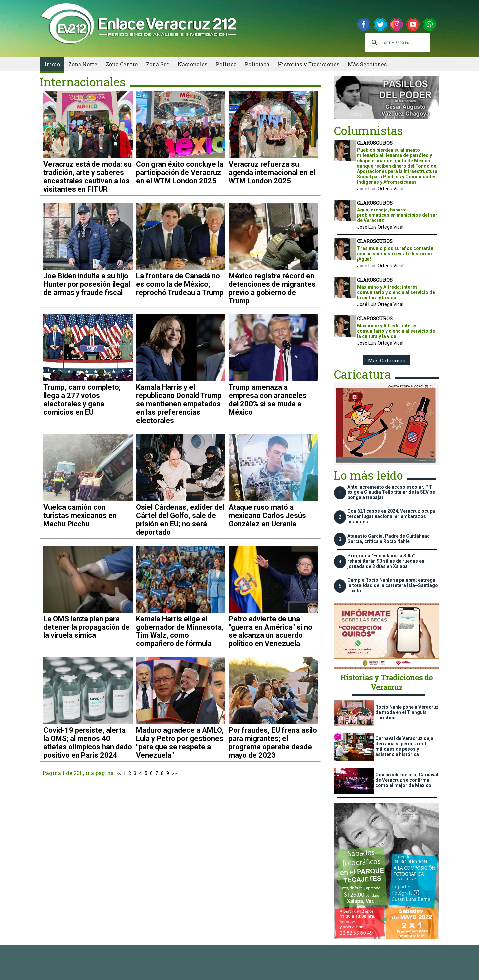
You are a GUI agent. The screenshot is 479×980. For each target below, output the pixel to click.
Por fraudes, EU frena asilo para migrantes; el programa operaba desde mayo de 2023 (273, 743)
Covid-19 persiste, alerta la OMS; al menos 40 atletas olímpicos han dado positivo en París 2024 (88, 743)
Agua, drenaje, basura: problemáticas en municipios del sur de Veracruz (397, 215)
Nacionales (192, 64)
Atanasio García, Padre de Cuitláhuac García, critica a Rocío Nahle (389, 539)
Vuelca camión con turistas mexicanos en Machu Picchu (80, 516)
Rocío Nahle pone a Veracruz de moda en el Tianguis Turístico (407, 712)
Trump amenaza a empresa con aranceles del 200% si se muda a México (268, 400)
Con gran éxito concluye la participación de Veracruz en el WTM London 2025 (180, 172)
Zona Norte (83, 64)
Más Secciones (367, 64)
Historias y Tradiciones (309, 64)
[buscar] (397, 43)
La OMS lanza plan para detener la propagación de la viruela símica (86, 627)
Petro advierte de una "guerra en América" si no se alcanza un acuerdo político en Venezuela (270, 631)
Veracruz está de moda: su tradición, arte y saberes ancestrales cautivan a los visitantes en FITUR (87, 177)
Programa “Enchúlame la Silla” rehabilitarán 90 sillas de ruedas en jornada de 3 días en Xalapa (386, 561)
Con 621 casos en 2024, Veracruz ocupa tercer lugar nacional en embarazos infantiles (391, 516)
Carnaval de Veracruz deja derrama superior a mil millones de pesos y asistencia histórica (404, 746)
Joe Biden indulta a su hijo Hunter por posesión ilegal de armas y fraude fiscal (87, 284)
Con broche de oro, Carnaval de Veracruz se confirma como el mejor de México (407, 780)
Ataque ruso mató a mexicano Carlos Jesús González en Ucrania (267, 516)
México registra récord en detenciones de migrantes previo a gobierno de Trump (272, 288)
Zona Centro (122, 64)
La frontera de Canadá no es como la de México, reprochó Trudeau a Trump (180, 284)
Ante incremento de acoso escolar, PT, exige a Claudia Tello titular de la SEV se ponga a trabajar (391, 492)
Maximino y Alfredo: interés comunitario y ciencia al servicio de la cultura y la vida (396, 292)
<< (119, 773)
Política (226, 64)
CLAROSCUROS (375, 143)
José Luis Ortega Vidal (380, 189)
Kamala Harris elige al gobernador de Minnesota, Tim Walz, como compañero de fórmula (180, 631)
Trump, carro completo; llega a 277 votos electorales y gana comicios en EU (82, 400)
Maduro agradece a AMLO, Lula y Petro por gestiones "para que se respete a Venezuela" (180, 743)
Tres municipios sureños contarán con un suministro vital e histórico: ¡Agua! (395, 254)
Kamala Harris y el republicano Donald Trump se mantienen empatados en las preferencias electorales (179, 404)
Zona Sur (158, 64)
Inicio (52, 64)
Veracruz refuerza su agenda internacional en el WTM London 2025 (272, 172)
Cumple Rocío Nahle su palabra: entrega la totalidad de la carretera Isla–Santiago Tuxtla (393, 585)
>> (174, 773)
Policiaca (257, 64)
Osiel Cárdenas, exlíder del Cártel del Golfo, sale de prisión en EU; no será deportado (180, 520)
